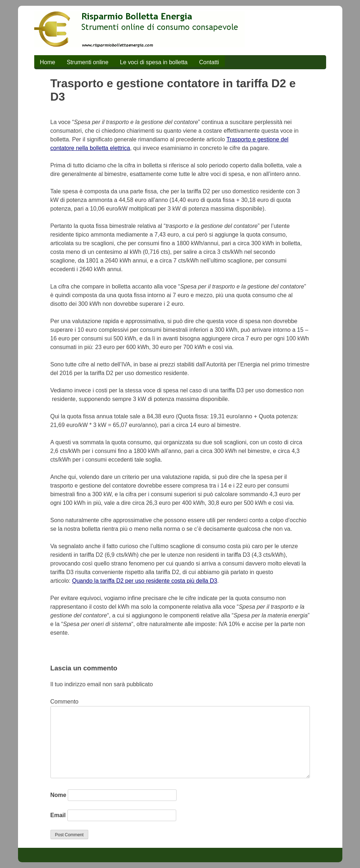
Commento (65, 702)
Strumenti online (88, 62)
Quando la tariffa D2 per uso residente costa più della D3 (145, 581)
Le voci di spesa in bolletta (154, 62)
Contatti (209, 62)
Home (48, 62)
